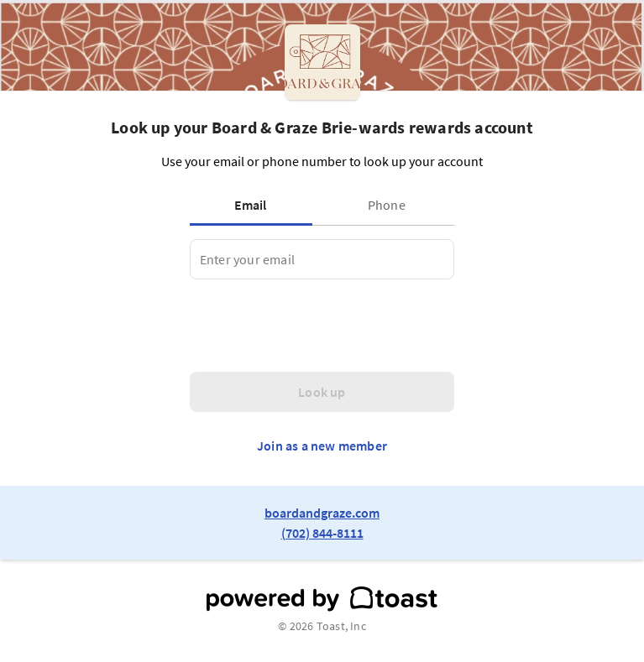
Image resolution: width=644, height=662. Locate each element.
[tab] (254, 205)
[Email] (322, 259)
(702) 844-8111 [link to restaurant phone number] (322, 533)
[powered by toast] (322, 599)
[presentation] (317, 326)
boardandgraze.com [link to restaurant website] (322, 513)
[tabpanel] (322, 259)
